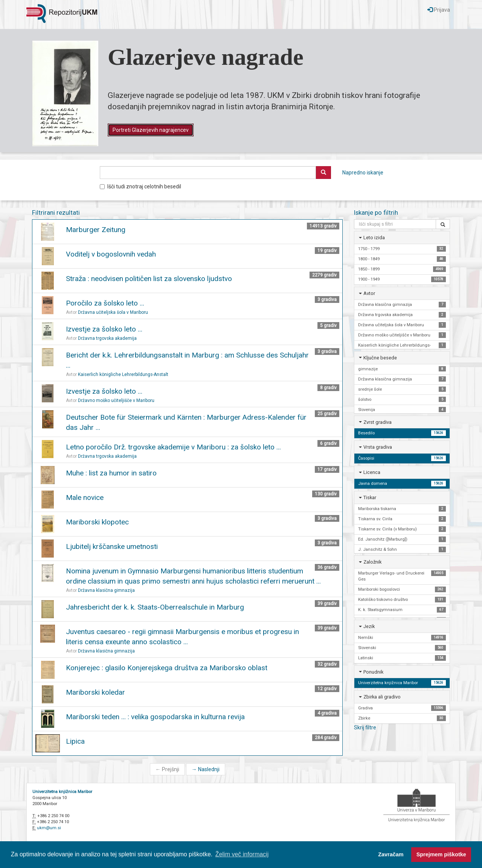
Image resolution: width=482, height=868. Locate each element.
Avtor (369, 293)
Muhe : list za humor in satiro (111, 473)
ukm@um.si (49, 828)
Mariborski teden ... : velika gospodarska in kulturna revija (155, 717)
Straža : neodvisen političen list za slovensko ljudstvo (149, 279)
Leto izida (374, 238)
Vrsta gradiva (378, 447)
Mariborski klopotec (97, 522)
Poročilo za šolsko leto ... (105, 303)
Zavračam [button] (391, 854)
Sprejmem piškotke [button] (441, 854)
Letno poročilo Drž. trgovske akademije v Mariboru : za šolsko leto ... (173, 447)
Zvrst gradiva (378, 422)
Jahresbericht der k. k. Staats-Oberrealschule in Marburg (155, 607)
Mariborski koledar (95, 692)
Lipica (75, 741)
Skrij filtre (365, 727)
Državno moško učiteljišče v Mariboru (116, 400)
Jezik (369, 626)
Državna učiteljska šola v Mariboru (113, 312)
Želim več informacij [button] (242, 854)
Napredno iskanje (363, 173)
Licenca (372, 472)
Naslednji (206, 769)
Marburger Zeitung (96, 230)
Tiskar (370, 497)
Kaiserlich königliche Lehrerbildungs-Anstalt (123, 374)
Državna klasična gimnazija (106, 590)
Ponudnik (373, 672)
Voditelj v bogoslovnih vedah (111, 254)
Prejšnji (167, 769)
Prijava (439, 10)
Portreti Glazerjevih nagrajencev (151, 130)
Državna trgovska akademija (107, 338)
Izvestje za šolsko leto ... (104, 329)
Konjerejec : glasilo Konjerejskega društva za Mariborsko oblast (167, 668)
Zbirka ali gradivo (382, 697)
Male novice (85, 497)
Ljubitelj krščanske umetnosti (112, 546)
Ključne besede (380, 358)
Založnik (372, 562)
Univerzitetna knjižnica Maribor (62, 792)
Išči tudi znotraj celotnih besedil (140, 186)
